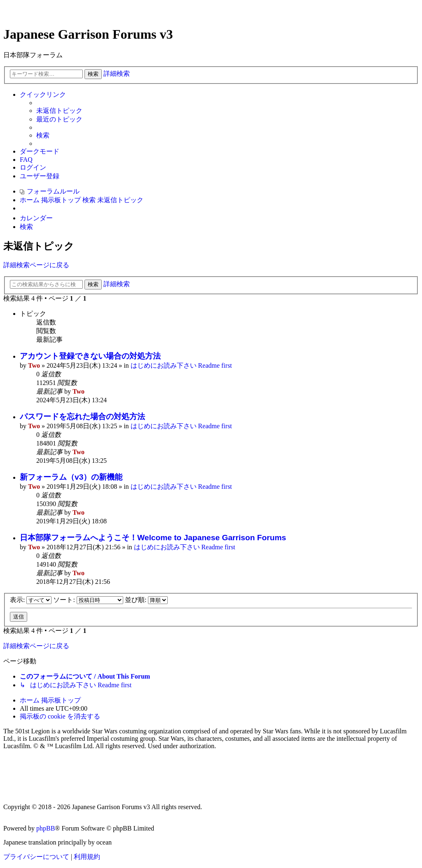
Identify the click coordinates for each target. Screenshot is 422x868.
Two (34, 365)
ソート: (88, 600)
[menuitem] (59, 111)
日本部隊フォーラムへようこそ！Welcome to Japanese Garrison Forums (153, 538)
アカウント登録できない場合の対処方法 (90, 356)
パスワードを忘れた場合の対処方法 (82, 416)
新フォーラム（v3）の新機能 (71, 477)
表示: (31, 600)
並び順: (146, 600)
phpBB (46, 828)
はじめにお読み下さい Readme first (181, 365)
